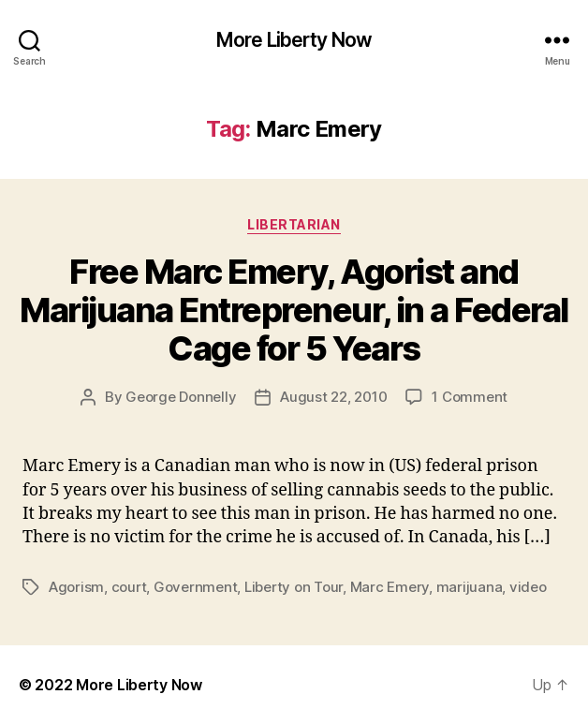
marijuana (470, 587)
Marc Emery (390, 587)
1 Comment (470, 397)
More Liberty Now (294, 40)
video (528, 587)
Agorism (76, 587)
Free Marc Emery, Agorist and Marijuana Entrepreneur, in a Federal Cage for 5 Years (294, 310)
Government (195, 587)
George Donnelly (181, 397)
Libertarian (294, 224)
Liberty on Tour (294, 587)
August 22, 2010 (333, 397)
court (129, 587)
